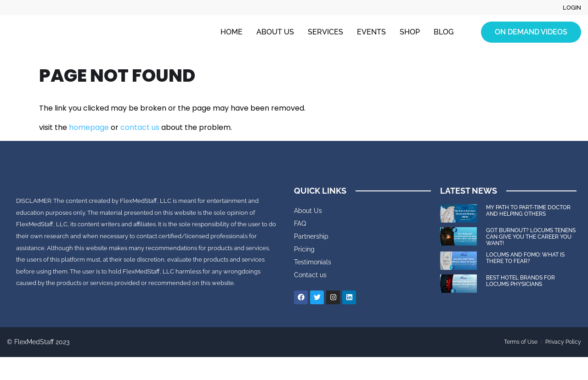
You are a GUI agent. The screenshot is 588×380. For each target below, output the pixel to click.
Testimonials (313, 262)
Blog (444, 32)
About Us (275, 32)
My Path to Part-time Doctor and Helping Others (528, 211)
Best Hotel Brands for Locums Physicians (520, 281)
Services (325, 32)
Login (571, 8)
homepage (89, 127)
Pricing (304, 249)
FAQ (300, 224)
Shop (410, 32)
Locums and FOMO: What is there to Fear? (525, 258)
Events (371, 32)
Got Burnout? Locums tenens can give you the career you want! (531, 237)
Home (232, 32)
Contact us (310, 275)
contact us (140, 127)
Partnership (311, 236)
